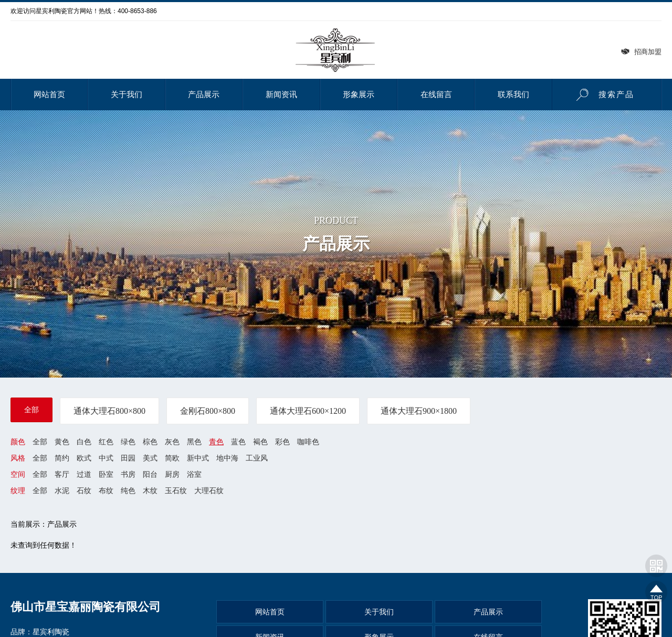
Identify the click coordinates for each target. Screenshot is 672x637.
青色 (216, 442)
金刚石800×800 (208, 411)
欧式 (84, 458)
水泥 (62, 491)
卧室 (106, 475)
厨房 (172, 475)
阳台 (150, 475)
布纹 (106, 491)
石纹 (84, 491)
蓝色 (238, 442)
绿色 (128, 442)
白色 (84, 442)
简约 (62, 458)
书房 (128, 475)
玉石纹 (176, 491)
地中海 (227, 458)
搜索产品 (602, 95)
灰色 (172, 442)
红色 (106, 442)
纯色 (128, 491)
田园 (128, 458)
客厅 (62, 475)
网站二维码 (656, 566)
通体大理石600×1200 (308, 411)
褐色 (260, 442)
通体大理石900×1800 (419, 411)
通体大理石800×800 (109, 411)
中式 (106, 458)
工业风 (257, 458)
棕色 (150, 442)
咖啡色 (308, 442)
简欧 (172, 458)
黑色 (194, 442)
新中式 (198, 458)
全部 (31, 410)
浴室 (194, 475)
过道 (84, 475)
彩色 (282, 442)
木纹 (150, 491)
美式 (150, 458)
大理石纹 (209, 491)
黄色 (62, 442)
